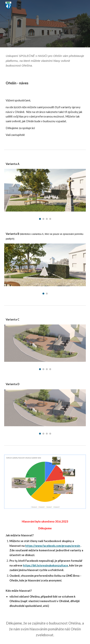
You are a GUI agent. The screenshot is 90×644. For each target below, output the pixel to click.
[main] (45, 61)
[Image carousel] (45, 194)
